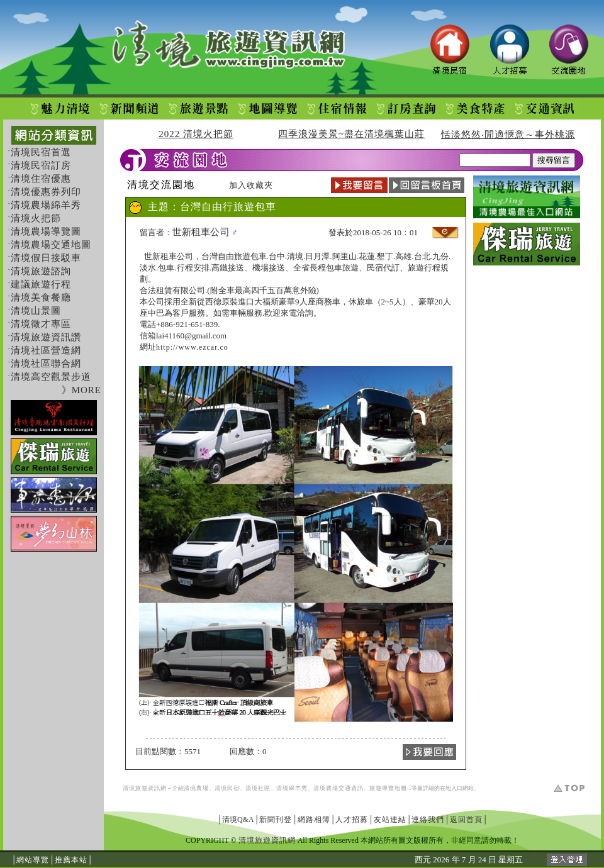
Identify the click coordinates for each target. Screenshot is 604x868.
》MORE (81, 390)
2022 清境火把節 (196, 134)
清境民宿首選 (41, 152)
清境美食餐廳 (41, 298)
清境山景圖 (36, 311)
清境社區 (258, 788)
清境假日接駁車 (46, 258)
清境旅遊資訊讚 (46, 337)
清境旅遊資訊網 (145, 788)
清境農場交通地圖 (51, 245)
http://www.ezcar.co (192, 347)
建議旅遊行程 (41, 284)
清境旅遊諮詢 (41, 271)
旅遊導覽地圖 (388, 788)
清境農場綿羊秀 (46, 205)
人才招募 (352, 820)
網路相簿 (314, 820)
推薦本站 (71, 860)
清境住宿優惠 (41, 179)
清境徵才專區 (41, 324)
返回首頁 (466, 820)
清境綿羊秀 (292, 788)
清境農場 (196, 788)
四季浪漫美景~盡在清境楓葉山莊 (351, 134)
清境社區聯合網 (46, 364)
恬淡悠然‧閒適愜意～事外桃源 (508, 135)
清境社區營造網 (46, 350)
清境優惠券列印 (46, 192)
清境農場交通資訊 (338, 788)
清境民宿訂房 (41, 165)
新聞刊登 (276, 820)
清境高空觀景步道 (51, 377)
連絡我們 (428, 820)
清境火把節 (36, 218)
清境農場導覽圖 (46, 231)
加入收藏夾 (251, 185)
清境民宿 (227, 788)
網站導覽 (33, 860)
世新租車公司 (201, 232)
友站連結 (390, 820)
